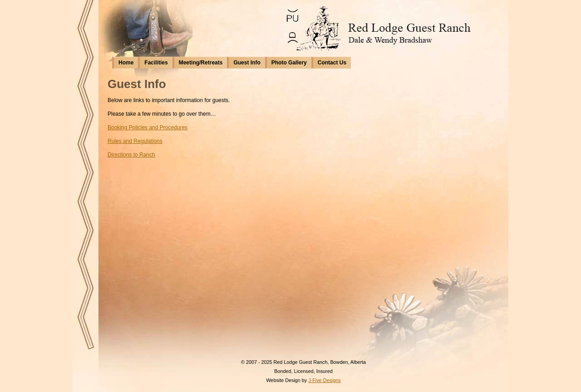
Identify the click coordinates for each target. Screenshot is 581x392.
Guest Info (247, 63)
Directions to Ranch (131, 155)
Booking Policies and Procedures (148, 127)
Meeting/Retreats (201, 63)
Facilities (156, 63)
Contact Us (332, 63)
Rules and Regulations (135, 141)
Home (126, 63)
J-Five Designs (324, 380)
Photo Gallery (289, 63)
